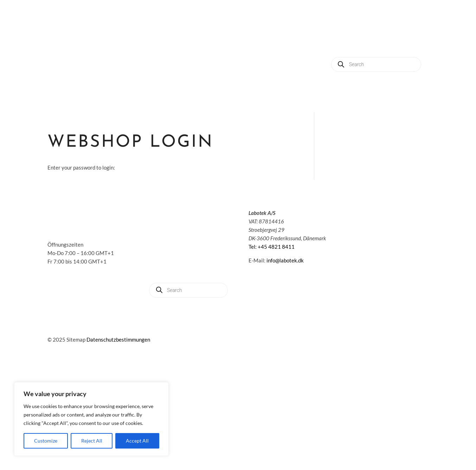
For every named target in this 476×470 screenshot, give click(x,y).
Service (350, 42)
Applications (313, 42)
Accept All (137, 441)
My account (310, 69)
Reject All (92, 441)
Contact (273, 69)
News (413, 42)
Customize (46, 441)
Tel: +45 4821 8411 (272, 247)
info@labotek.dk (285, 260)
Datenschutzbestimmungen (118, 339)
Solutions (275, 42)
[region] (91, 419)
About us (382, 42)
